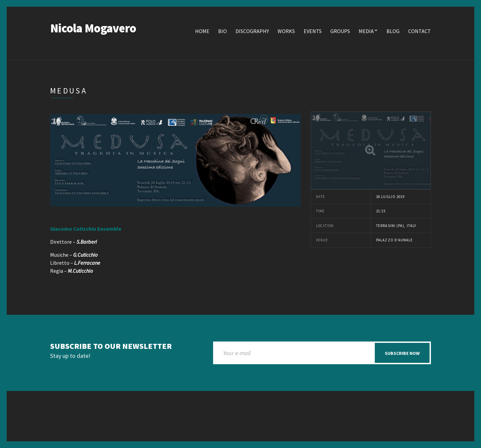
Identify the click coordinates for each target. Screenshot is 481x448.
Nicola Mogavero (93, 28)
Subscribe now (402, 353)
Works (286, 31)
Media (366, 31)
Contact (420, 31)
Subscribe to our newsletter (111, 346)
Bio (222, 31)
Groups (340, 31)
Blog (393, 31)
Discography (252, 31)
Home (202, 31)
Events (313, 31)
